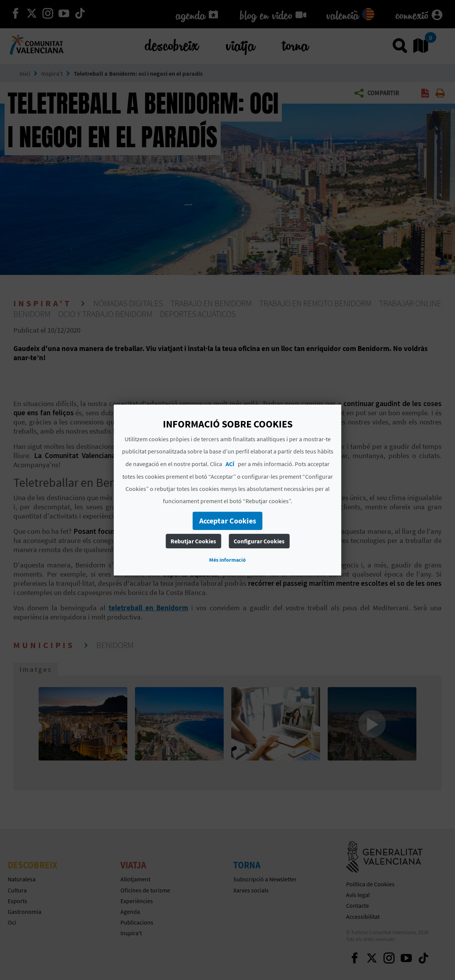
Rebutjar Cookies (193, 541)
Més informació (227, 560)
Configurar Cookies (259, 541)
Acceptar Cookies (228, 521)
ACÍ (230, 464)
